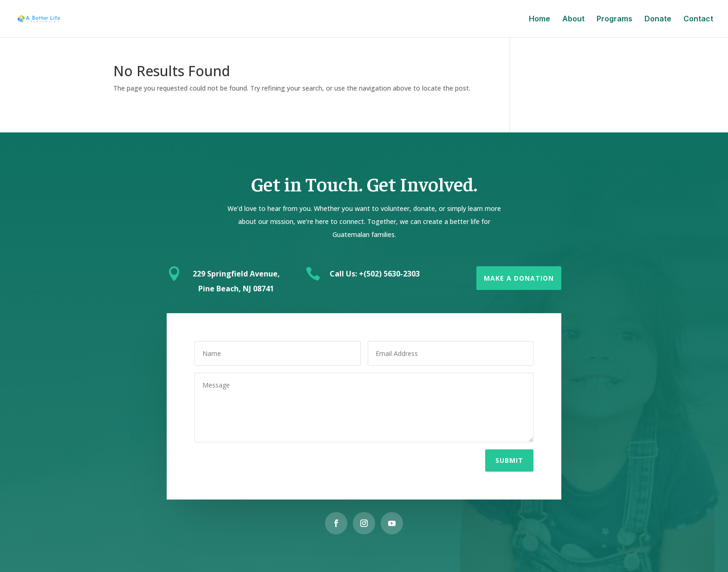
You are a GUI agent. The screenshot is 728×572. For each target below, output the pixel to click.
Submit (509, 458)
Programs (614, 19)
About (573, 19)
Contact (698, 19)
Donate (658, 19)
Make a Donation (519, 278)
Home (539, 19)
